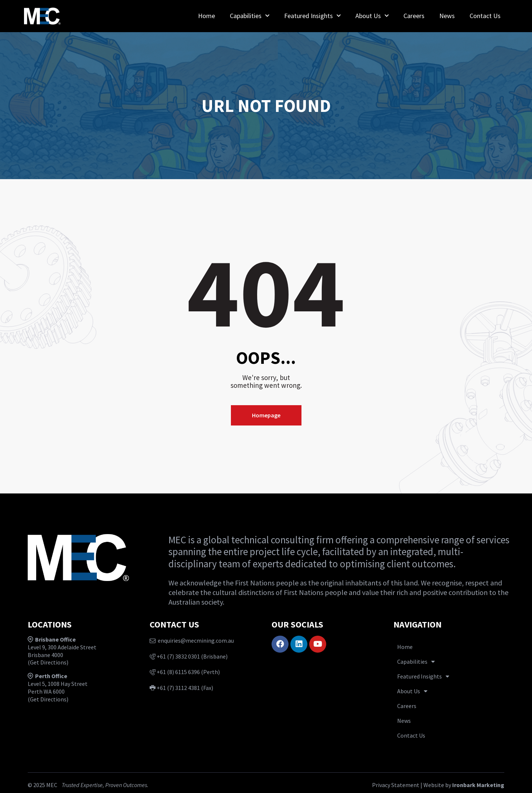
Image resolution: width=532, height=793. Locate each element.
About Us (372, 16)
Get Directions (48, 662)
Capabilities (250, 16)
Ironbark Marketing (478, 785)
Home (207, 16)
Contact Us (485, 16)
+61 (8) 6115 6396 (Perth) (185, 672)
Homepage (266, 415)
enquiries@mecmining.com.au (192, 640)
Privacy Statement (396, 785)
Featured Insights (312, 16)
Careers (414, 16)
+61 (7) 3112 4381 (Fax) (181, 688)
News (447, 16)
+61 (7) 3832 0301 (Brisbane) (189, 656)
